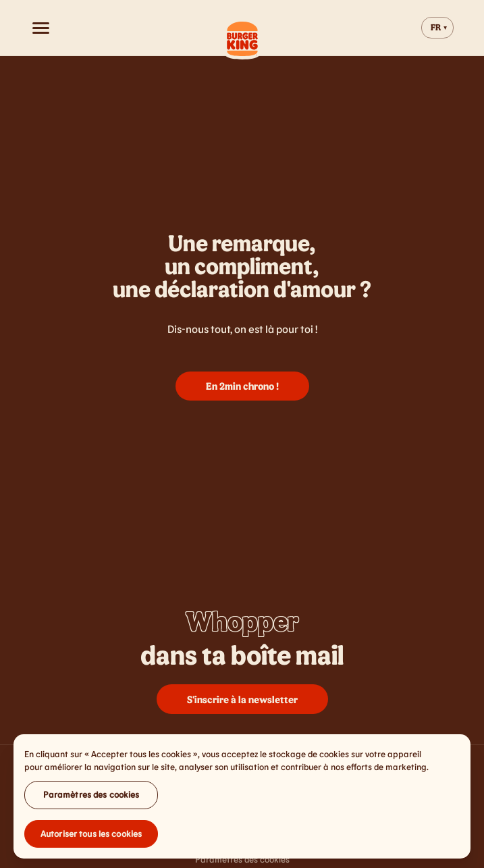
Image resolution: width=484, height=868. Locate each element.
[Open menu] (41, 28)
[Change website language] (437, 28)
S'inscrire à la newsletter (242, 699)
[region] (242, 799)
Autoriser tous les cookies (91, 836)
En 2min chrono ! (242, 386)
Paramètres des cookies (91, 797)
